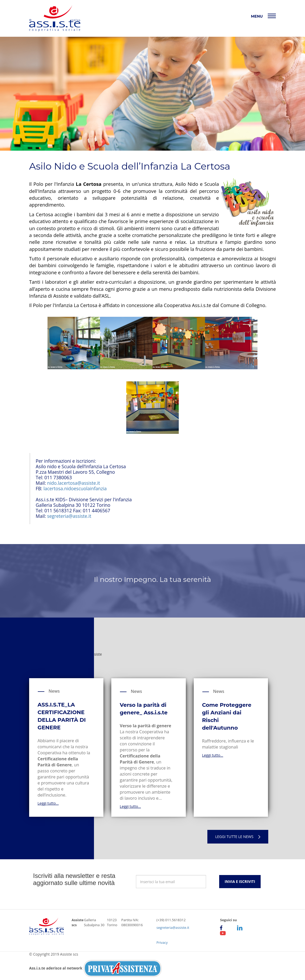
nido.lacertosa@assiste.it (73, 483)
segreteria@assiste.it (69, 516)
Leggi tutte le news (238, 837)
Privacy (162, 942)
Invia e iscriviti (240, 881)
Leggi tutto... (48, 803)
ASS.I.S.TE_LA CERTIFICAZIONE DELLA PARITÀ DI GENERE (62, 716)
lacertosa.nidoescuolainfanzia (75, 488)
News (54, 691)
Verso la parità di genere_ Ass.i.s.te (144, 709)
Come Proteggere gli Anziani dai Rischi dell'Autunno (227, 716)
